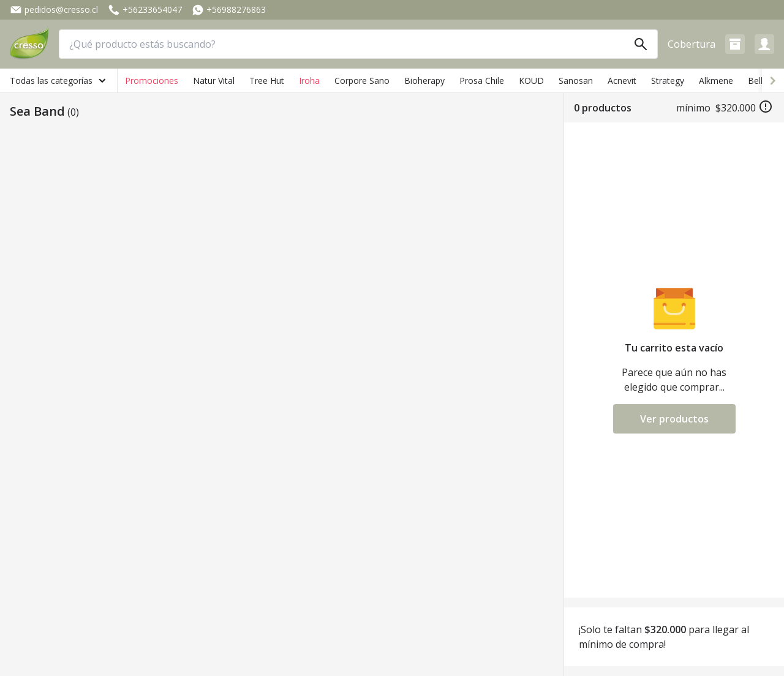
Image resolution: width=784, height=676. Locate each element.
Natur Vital (214, 81)
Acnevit (622, 81)
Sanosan (576, 81)
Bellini (759, 81)
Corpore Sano (362, 81)
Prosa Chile (482, 81)
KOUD (531, 81)
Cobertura (692, 44)
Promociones (152, 81)
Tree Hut (267, 81)
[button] (735, 44)
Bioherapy (424, 81)
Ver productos (674, 419)
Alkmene (716, 81)
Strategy (668, 81)
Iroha (309, 81)
